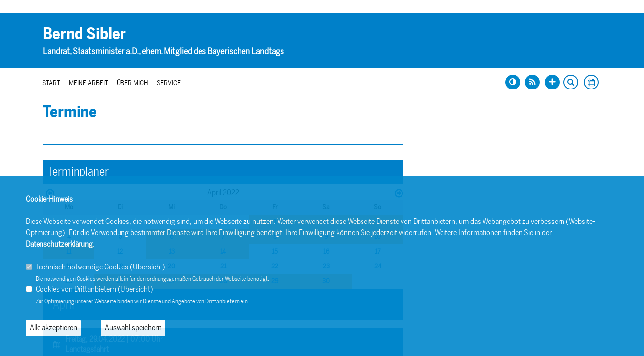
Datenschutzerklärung (59, 244)
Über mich (132, 83)
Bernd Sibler (84, 34)
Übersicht (148, 267)
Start (51, 83)
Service (169, 83)
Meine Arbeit (88, 83)
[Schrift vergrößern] (552, 82)
